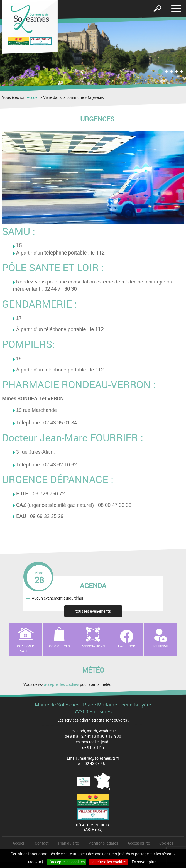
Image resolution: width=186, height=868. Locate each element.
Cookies (166, 843)
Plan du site (68, 843)
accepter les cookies (62, 684)
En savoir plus (144, 862)
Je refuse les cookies (108, 862)
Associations (93, 646)
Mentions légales (103, 843)
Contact (42, 843)
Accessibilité (139, 843)
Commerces (59, 646)
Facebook (127, 646)
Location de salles (26, 648)
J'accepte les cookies (66, 862)
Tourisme (161, 646)
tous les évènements (93, 611)
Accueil (33, 97)
